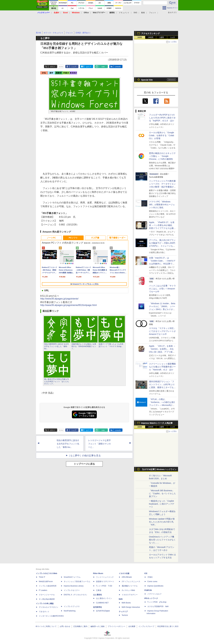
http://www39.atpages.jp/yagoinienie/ (59, 299)
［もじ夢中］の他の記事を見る (84, 456)
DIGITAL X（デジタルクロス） (76, 595)
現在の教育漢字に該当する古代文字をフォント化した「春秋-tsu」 (56, 346)
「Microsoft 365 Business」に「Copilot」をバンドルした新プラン (163, 493)
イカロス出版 (124, 573)
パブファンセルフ (154, 594)
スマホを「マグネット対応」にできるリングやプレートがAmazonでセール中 (162, 331)
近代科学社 (98, 607)
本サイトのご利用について (46, 626)
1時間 (140, 37)
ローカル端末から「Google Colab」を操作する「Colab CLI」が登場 (162, 135)
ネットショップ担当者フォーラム (77, 581)
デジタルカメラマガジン (49, 607)
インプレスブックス (72, 606)
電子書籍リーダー (117, 238)
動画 (143, 13)
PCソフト (73, 238)
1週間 (162, 37)
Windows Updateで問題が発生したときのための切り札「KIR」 (162, 522)
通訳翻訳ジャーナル (130, 586)
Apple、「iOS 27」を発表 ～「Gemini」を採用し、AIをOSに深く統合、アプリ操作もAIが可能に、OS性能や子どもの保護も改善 (162, 352)
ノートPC (51, 238)
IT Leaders (43, 590)
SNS (135, 13)
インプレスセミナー (72, 590)
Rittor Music (98, 573)
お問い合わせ (65, 626)
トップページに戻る (84, 464)
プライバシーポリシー (116, 626)
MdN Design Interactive (131, 607)
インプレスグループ (146, 626)
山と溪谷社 (98, 595)
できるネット (44, 612)
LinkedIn (118, 67)
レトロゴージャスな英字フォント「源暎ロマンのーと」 (99, 444)
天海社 (150, 577)
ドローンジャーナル (47, 595)
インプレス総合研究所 (48, 586)
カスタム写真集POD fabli (158, 606)
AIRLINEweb (127, 577)
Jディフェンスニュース (131, 581)
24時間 (151, 37)
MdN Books (126, 603)
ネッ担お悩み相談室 (47, 599)
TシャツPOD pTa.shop (157, 602)
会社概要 (132, 626)
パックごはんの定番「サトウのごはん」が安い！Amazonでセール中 (162, 289)
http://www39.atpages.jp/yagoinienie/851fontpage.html (68, 305)
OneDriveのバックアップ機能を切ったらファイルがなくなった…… (162, 540)
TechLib (125, 615)
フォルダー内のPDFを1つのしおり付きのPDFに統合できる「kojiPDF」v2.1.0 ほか (162, 118)
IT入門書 (95, 238)
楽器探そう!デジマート (105, 581)
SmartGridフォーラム (72, 577)
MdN (121, 599)
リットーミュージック (105, 577)
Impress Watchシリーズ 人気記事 (157, 423)
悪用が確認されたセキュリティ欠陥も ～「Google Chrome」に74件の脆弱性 (162, 156)
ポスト (53, 67)
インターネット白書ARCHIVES (51, 616)
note (103, 67)
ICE (146, 573)
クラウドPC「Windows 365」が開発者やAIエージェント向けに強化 (162, 205)
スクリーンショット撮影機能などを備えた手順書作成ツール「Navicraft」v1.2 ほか (162, 367)
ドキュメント (124, 13)
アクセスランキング (150, 33)
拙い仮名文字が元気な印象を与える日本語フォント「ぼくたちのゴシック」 (56, 381)
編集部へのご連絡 (98, 626)
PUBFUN (148, 590)
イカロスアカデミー (130, 595)
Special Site (147, 80)
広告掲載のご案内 (80, 626)
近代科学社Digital (103, 611)
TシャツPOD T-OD (104, 586)
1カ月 (173, 37)
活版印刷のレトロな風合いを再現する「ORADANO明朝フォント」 (84, 346)
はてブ (89, 67)
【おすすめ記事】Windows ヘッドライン (159, 469)
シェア (74, 67)
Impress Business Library (74, 586)
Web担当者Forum (46, 581)
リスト (61, 67)
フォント (153, 13)
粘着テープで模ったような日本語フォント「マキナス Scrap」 (111, 345)
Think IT (42, 577)
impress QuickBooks (155, 586)
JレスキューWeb (128, 590)
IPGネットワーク (151, 598)
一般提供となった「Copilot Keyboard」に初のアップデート (162, 504)
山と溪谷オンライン (104, 598)
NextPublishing (70, 611)
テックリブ (123, 612)
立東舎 (99, 590)
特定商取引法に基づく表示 (168, 626)
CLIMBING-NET (102, 603)
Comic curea (152, 581)
